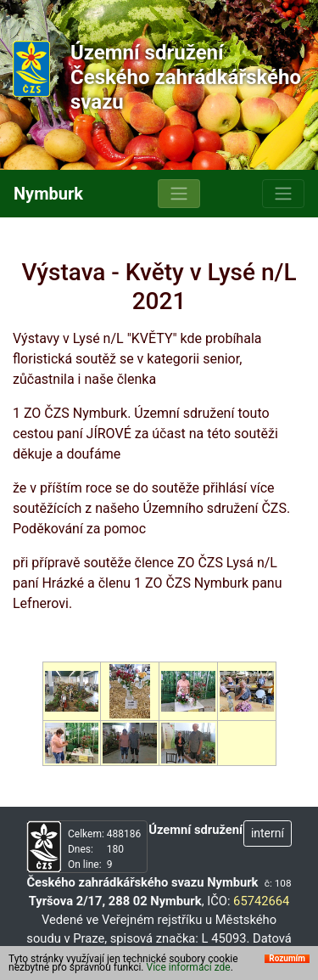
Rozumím (287, 966)
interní (268, 833)
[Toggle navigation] (179, 194)
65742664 (261, 901)
